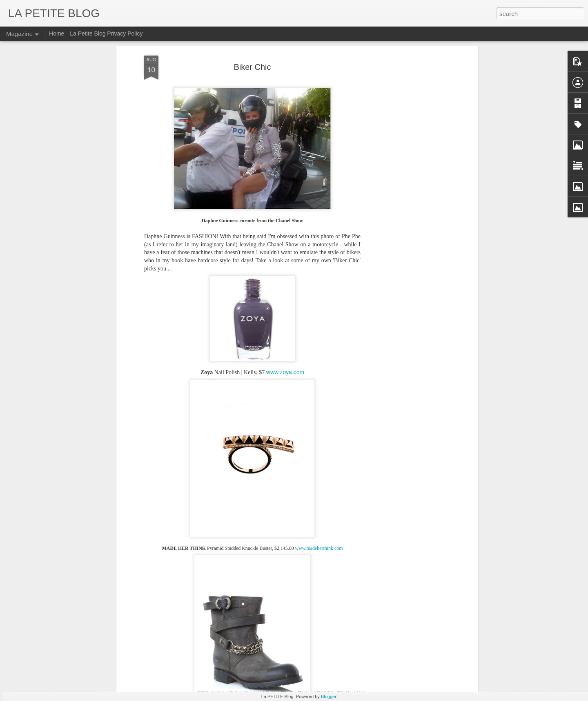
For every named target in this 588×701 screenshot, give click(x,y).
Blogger (329, 697)
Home (57, 33)
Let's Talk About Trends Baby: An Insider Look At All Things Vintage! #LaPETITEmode (244, 656)
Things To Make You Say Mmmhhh (170, 618)
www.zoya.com (285, 230)
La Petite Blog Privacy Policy (106, 33)
